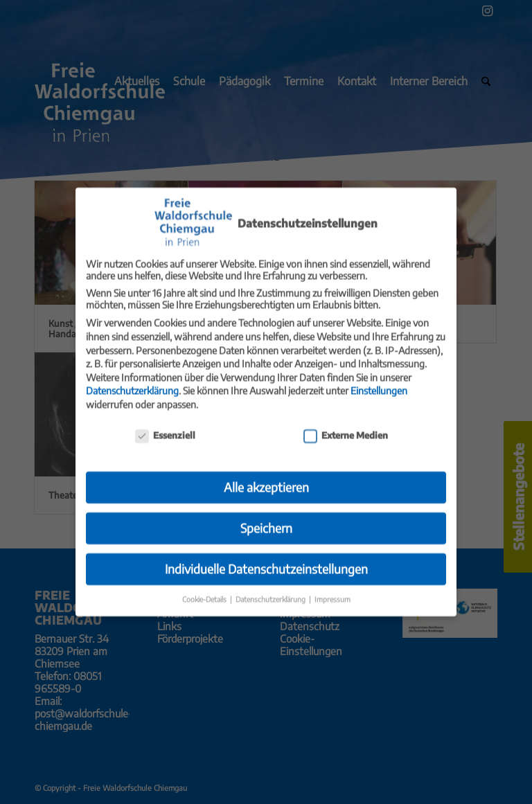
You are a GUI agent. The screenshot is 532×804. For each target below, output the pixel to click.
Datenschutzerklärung (132, 382)
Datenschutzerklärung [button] (272, 590)
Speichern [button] (266, 519)
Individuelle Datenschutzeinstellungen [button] (266, 560)
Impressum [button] (332, 590)
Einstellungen (379, 382)
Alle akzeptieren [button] (266, 479)
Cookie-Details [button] (205, 590)
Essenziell (165, 426)
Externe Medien (346, 426)
